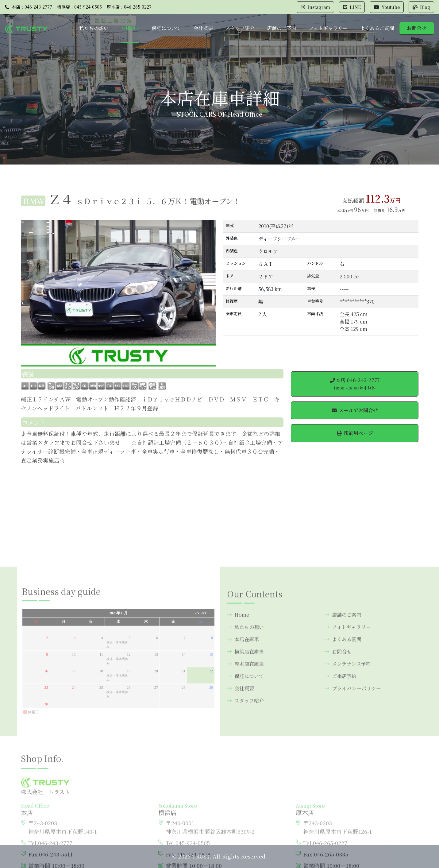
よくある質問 (343, 716)
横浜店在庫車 (245, 728)
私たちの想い (94, 28)
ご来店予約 (341, 753)
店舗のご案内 (282, 28)
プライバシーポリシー (353, 765)
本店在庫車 (243, 716)
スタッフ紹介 (240, 28)
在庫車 (128, 28)
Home (238, 691)
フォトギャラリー (328, 28)
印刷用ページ (355, 433)
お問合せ (417, 28)
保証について (166, 28)
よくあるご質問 (377, 28)
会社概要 (203, 28)
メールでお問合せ (355, 410)
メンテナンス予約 (348, 740)
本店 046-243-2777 (355, 384)
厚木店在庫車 (245, 740)
